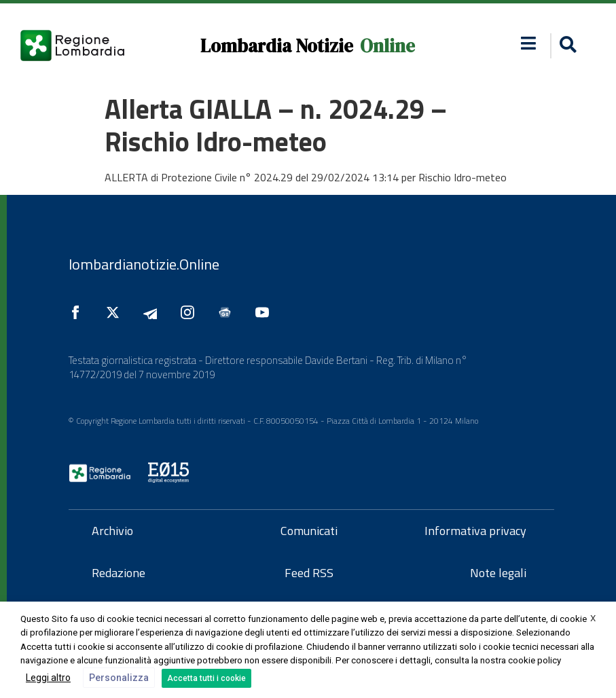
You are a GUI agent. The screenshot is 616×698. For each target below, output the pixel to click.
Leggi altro (48, 678)
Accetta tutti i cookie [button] (206, 678)
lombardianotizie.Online (144, 264)
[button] (566, 46)
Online (387, 46)
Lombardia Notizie (277, 46)
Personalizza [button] (119, 678)
